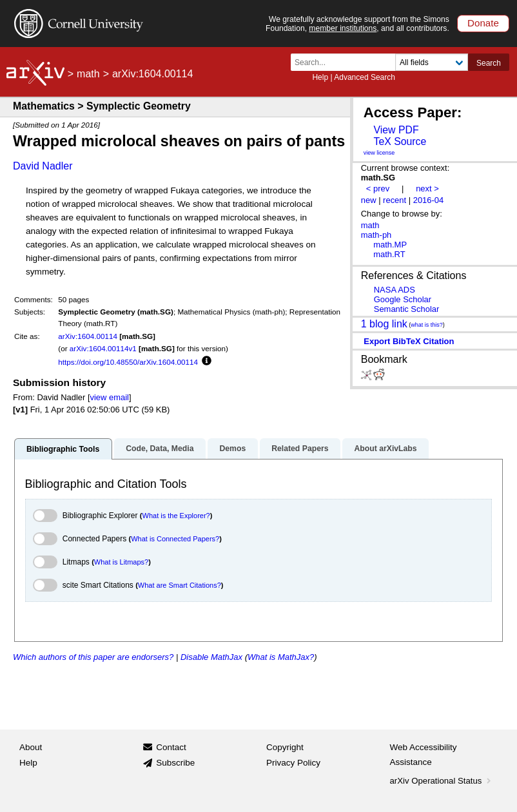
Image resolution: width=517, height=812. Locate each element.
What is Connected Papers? (175, 539)
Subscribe (175, 763)
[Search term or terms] (347, 62)
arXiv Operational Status (442, 781)
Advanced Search (365, 77)
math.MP (390, 245)
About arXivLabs (385, 449)
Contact (171, 747)
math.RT (389, 254)
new (369, 200)
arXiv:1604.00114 (88, 336)
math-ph (376, 235)
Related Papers (300, 449)
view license (379, 153)
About (31, 747)
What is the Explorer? (176, 516)
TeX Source (400, 141)
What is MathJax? (281, 657)
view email (110, 397)
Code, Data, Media (160, 449)
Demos (232, 449)
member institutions (343, 28)
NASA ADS (395, 290)
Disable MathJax (211, 657)
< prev (378, 188)
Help (320, 77)
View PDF (396, 130)
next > (427, 188)
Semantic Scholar (407, 309)
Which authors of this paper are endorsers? (93, 657)
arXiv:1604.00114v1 (103, 348)
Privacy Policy (293, 763)
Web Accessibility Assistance (424, 755)
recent (395, 200)
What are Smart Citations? (180, 585)
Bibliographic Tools (63, 449)
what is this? (427, 325)
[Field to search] (432, 62)
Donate (483, 23)
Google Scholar (403, 299)
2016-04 (429, 200)
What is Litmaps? (121, 562)
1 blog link (384, 323)
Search (489, 63)
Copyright (285, 747)
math (88, 74)
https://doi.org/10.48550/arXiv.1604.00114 (128, 362)
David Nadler (43, 166)
